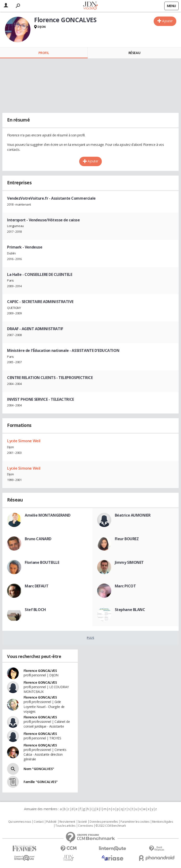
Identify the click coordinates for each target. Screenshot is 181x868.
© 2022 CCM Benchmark (111, 826)
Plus (90, 638)
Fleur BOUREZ (127, 539)
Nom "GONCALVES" (39, 769)
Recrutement (67, 822)
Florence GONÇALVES (40, 745)
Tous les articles (65, 826)
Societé (82, 822)
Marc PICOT (125, 586)
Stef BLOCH (35, 610)
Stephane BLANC (130, 610)
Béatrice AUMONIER (133, 515)
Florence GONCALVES (40, 671)
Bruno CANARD (38, 539)
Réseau (134, 53)
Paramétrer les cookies (135, 822)
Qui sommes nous (20, 822)
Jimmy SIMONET (129, 562)
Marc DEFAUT (37, 586)
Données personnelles (104, 822)
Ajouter (167, 21)
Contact (39, 822)
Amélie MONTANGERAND (48, 515)
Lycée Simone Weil (24, 441)
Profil (44, 53)
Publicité (51, 822)
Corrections (85, 826)
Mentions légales (162, 822)
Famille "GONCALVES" (41, 782)
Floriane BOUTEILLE (42, 562)
